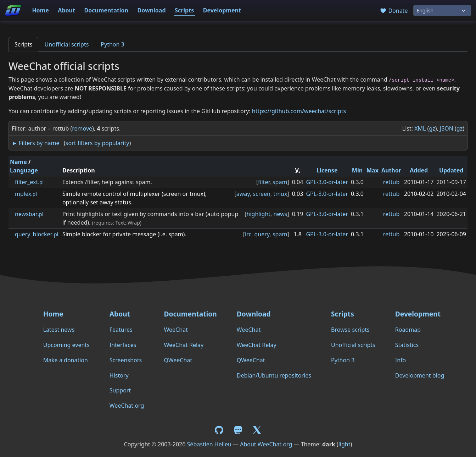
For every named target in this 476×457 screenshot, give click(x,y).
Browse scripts (350, 330)
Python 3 (112, 44)
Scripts (184, 10)
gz (432, 128)
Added (419, 170)
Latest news (59, 330)
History (119, 375)
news (281, 214)
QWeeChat (178, 360)
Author (391, 170)
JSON (447, 128)
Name (18, 162)
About (66, 10)
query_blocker (37, 234)
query (262, 234)
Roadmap (408, 330)
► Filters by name (35, 143)
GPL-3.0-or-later (327, 182)
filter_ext (29, 182)
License (327, 170)
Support (120, 390)
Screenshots (126, 360)
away (243, 194)
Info (401, 360)
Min (357, 170)
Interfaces (123, 345)
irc (248, 234)
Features (121, 330)
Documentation (106, 10)
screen (262, 194)
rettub (391, 182)
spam (280, 182)
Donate (394, 11)
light (345, 444)
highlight (259, 214)
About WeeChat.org (266, 444)
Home (40, 10)
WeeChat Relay (184, 345)
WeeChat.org (127, 406)
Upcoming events (66, 345)
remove (82, 128)
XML (420, 128)
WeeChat (176, 330)
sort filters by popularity (97, 143)
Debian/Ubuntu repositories (274, 375)
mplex (26, 194)
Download (152, 10)
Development (222, 10)
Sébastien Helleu (209, 444)
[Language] (442, 10)
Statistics (407, 345)
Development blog (420, 375)
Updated (451, 170)
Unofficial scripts (66, 44)
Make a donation (66, 360)
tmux (280, 194)
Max (373, 170)
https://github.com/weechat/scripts (299, 111)
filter (264, 182)
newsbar (29, 214)
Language (24, 170)
